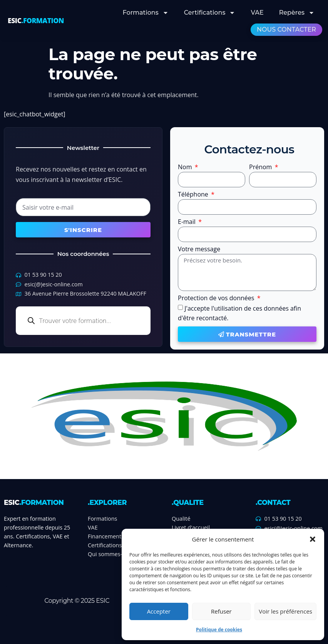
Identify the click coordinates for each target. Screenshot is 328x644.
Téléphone (194, 195)
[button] (313, 539)
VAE (257, 13)
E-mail (187, 222)
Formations (146, 13)
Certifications (210, 13)
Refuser (221, 611)
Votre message (199, 250)
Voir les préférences (285, 611)
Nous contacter (286, 29)
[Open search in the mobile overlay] (83, 321)
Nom (186, 167)
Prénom (261, 167)
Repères (297, 13)
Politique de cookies (219, 630)
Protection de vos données (217, 298)
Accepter (159, 611)
